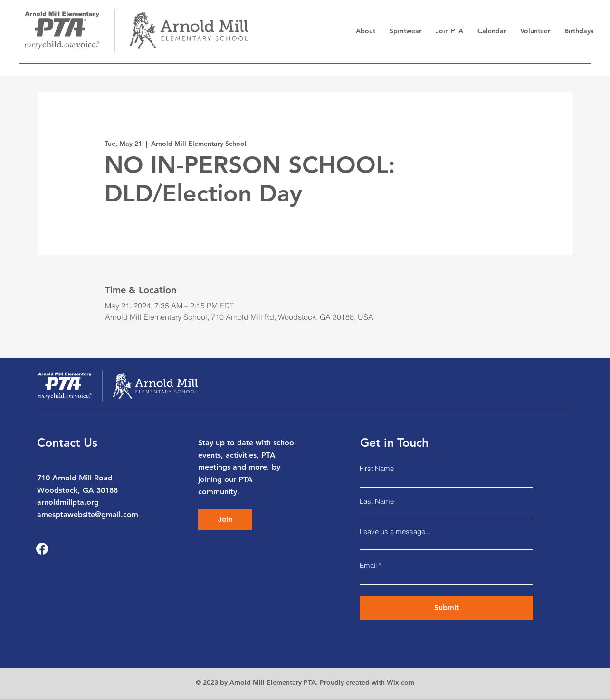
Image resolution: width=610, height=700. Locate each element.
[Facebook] (42, 549)
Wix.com (400, 682)
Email (368, 565)
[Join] (225, 520)
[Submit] (446, 608)
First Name (377, 468)
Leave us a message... (395, 532)
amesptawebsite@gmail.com (88, 514)
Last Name (377, 501)
